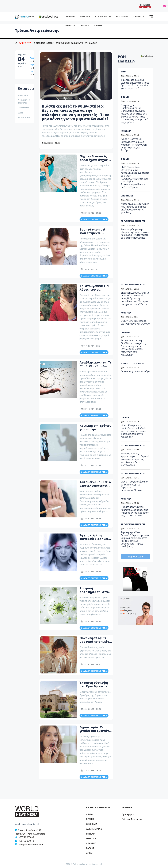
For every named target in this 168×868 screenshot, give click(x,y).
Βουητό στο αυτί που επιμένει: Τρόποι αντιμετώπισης (93, 235)
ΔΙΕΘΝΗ (98, 26)
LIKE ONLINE (127, 196)
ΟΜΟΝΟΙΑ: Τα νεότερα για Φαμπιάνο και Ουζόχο (135, 322)
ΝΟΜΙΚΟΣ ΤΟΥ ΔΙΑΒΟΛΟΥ (134, 363)
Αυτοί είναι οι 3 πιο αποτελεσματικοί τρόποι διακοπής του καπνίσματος (95, 487)
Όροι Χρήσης (128, 814)
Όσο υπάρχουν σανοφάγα (135, 371)
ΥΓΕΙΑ (123, 72)
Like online (23, 95)
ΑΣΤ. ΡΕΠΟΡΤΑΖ (103, 17)
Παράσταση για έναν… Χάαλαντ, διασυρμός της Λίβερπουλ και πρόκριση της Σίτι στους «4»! (135, 511)
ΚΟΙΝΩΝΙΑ (85, 17)
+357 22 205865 (26, 837)
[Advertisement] (141, 264)
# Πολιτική (91, 43)
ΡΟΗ (127, 59)
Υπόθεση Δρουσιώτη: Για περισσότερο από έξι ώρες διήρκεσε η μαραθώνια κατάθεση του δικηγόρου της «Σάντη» (135, 298)
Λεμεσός (34, 65)
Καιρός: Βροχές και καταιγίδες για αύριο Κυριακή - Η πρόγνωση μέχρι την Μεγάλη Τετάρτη (134, 145)
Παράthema (24, 108)
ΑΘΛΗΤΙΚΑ (70, 26)
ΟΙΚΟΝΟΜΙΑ (122, 17)
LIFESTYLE (139, 17)
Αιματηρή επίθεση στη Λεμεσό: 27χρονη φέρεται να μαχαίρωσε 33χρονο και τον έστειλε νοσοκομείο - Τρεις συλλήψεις (135, 539)
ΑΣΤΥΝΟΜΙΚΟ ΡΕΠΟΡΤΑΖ (133, 221)
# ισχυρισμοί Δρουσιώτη (69, 43)
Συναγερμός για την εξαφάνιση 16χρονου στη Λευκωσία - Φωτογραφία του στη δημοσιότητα (135, 234)
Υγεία (21, 113)
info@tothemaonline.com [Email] (31, 845)
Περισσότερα (135, 557)
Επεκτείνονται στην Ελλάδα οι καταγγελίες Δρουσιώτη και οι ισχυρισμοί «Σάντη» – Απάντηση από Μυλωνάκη (133, 348)
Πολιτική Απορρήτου (132, 819)
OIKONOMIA (92, 824)
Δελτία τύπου (24, 118)
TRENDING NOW (23, 43)
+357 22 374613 (26, 841)
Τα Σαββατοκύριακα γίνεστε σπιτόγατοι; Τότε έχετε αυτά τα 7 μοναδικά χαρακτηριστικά (135, 84)
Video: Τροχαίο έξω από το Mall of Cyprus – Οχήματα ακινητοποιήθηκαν (134, 486)
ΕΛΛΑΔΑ (85, 26)
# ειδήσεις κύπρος (44, 43)
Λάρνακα (34, 71)
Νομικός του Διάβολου (24, 101)
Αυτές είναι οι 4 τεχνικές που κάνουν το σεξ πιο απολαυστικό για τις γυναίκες (135, 208)
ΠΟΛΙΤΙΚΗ (70, 17)
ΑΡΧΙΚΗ (90, 814)
